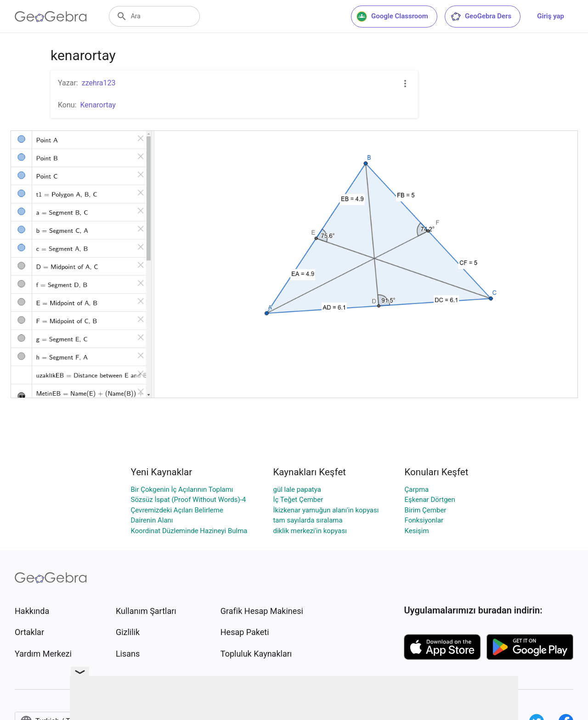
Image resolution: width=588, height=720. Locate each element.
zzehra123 (99, 83)
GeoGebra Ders (481, 17)
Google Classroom (392, 17)
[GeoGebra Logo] (51, 17)
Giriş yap (551, 16)
